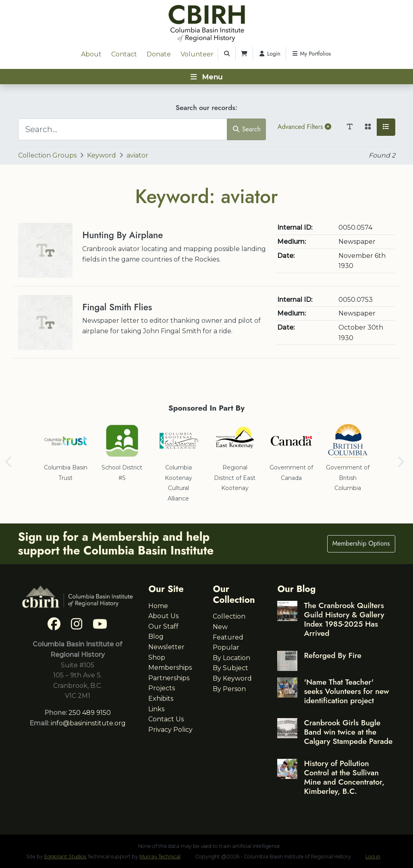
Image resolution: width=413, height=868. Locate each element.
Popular (226, 647)
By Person (229, 689)
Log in (373, 857)
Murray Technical (160, 857)
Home (158, 606)
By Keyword (232, 678)
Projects (162, 688)
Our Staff (163, 626)
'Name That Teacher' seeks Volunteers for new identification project (346, 691)
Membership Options (361, 543)
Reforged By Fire (332, 655)
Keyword (102, 155)
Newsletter (166, 647)
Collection (229, 616)
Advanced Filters (304, 127)
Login (269, 54)
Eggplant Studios (65, 857)
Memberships (170, 668)
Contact (124, 54)
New (220, 627)
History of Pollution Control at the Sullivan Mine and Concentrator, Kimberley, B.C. (344, 777)
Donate (159, 54)
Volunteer (197, 54)
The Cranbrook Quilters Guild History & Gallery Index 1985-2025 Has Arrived (344, 619)
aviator (137, 155)
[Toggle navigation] (206, 77)
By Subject (230, 668)
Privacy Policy (170, 730)
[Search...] (123, 129)
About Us (163, 616)
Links (156, 709)
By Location (231, 658)
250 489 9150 (90, 713)
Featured (228, 637)
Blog (156, 636)
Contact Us (166, 719)
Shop (157, 657)
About (91, 54)
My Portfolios (311, 54)
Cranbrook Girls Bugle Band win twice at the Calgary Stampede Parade (348, 732)
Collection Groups (47, 155)
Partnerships (169, 678)
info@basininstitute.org (88, 723)
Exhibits (161, 699)
